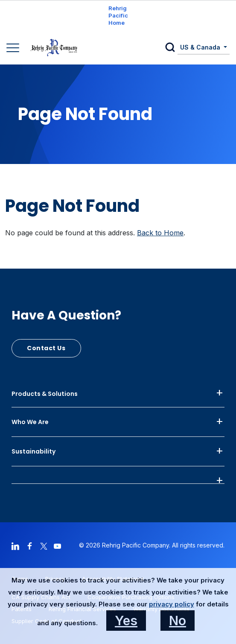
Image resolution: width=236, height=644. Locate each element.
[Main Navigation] (14, 49)
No (178, 621)
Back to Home (160, 233)
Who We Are (30, 422)
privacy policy (172, 604)
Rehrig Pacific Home (118, 15)
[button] (171, 48)
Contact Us (46, 348)
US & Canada (201, 47)
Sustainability (34, 451)
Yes (126, 621)
